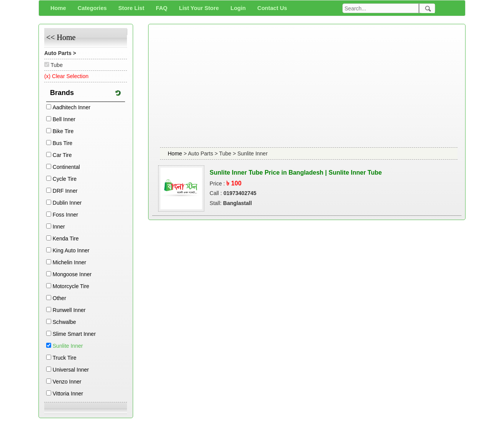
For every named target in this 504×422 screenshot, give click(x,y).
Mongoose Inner (72, 274)
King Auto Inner (71, 250)
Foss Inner (65, 215)
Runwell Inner (69, 310)
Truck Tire (65, 358)
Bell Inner (64, 119)
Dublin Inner (67, 203)
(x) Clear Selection (66, 76)
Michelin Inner (69, 262)
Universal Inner (71, 370)
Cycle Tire (65, 179)
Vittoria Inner (68, 394)
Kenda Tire (66, 239)
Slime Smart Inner (74, 334)
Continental (66, 167)
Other (59, 298)
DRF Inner (65, 191)
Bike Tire (63, 131)
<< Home (61, 37)
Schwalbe (64, 322)
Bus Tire (63, 143)
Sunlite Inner (68, 346)
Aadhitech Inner (72, 107)
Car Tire (62, 155)
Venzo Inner (67, 382)
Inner (59, 227)
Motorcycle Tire (71, 286)
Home (176, 153)
